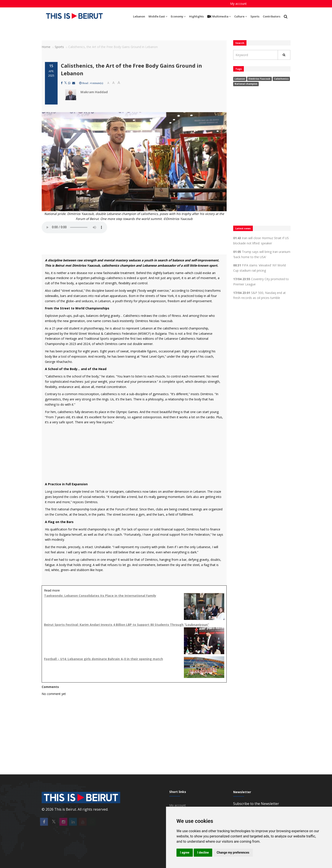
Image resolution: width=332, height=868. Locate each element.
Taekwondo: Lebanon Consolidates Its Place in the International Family (100, 596)
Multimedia (219, 17)
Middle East (158, 16)
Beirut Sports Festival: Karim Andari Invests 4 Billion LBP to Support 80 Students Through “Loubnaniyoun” (127, 625)
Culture (241, 16)
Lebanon (139, 16)
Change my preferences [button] (233, 853)
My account (238, 4)
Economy (178, 16)
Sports (255, 16)
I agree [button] (185, 853)
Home (46, 47)
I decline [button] (203, 853)
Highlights (196, 16)
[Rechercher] (284, 55)
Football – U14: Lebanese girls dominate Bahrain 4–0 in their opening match (104, 659)
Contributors (272, 16)
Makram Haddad (94, 92)
